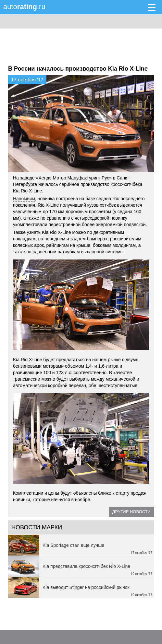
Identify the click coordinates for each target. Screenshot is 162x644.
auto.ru (24, 7)
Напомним (24, 199)
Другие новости (131, 512)
